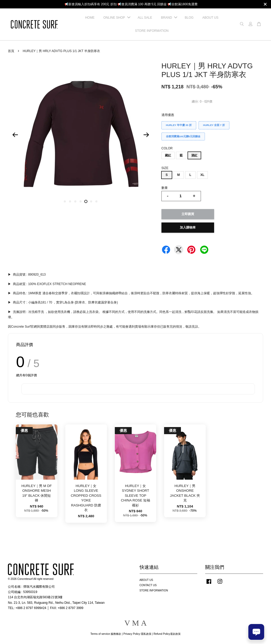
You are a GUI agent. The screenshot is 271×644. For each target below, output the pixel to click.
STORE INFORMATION (152, 31)
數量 (165, 188)
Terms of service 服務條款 (106, 634)
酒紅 (194, 155)
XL (202, 175)
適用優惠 (168, 115)
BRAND (169, 18)
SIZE (165, 168)
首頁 (11, 51)
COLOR (167, 148)
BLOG (189, 18)
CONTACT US (148, 585)
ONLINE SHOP (117, 18)
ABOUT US (210, 18)
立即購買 (188, 214)
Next (146, 135)
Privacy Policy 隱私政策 (137, 634)
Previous (15, 135)
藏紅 (168, 155)
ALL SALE (145, 18)
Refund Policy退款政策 (167, 634)
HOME (90, 18)
